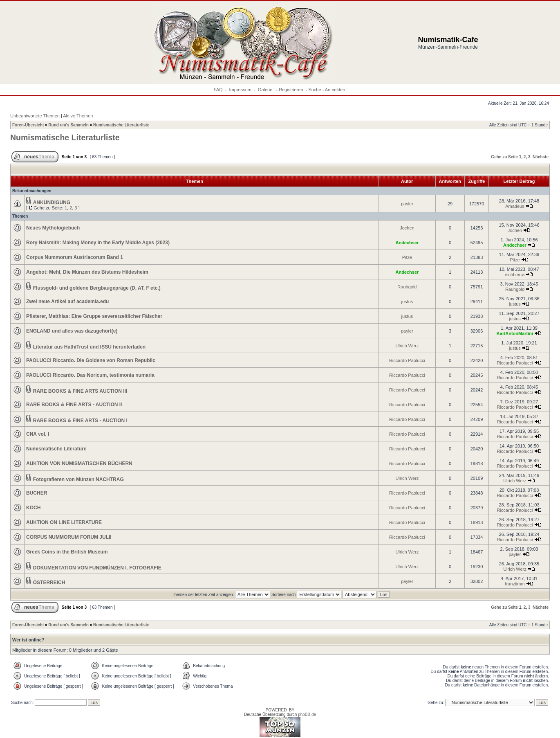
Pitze (407, 257)
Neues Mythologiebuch (53, 228)
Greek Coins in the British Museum (67, 552)
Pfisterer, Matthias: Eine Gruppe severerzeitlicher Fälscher (94, 316)
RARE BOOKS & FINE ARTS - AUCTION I (80, 421)
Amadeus (515, 206)
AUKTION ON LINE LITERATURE (64, 522)
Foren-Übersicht (28, 125)
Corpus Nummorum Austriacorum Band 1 (75, 257)
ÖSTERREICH (49, 583)
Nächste (541, 157)
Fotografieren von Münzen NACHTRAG (78, 479)
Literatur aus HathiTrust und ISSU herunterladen (89, 347)
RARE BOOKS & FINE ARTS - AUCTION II (74, 405)
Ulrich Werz (407, 346)
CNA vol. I (38, 434)
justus (407, 301)
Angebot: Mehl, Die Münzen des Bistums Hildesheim (87, 272)
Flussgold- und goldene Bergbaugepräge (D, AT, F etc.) (97, 288)
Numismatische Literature (56, 449)
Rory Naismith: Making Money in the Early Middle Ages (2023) (98, 243)
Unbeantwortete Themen (35, 116)
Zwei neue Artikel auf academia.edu (67, 301)
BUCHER (37, 493)
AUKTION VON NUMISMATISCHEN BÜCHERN (79, 464)
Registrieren (291, 90)
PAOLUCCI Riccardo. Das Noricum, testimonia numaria (90, 375)
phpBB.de (307, 714)
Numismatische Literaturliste (121, 125)
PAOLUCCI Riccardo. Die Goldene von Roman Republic (91, 360)
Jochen (407, 228)
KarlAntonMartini (515, 333)
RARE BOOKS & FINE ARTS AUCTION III (80, 391)
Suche (315, 90)
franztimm (515, 584)
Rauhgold (407, 287)
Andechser (407, 243)
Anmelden (335, 90)
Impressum (240, 90)
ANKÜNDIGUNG (52, 202)
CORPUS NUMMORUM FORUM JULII (69, 537)
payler (407, 204)
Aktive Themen (78, 116)
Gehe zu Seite (504, 157)
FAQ (218, 90)
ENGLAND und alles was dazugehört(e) (72, 331)
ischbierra (515, 274)
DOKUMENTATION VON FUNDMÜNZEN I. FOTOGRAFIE (97, 568)
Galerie (266, 90)
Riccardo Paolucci (407, 360)
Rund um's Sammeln (68, 125)
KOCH (33, 508)
